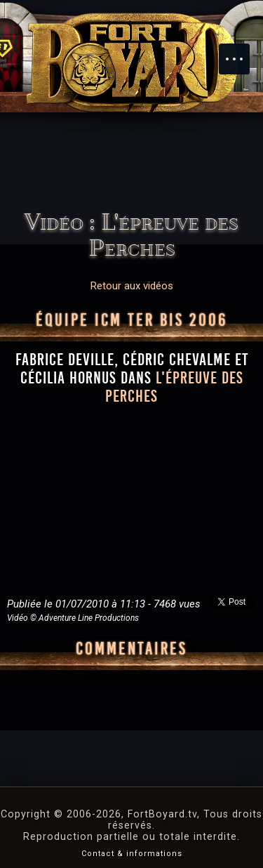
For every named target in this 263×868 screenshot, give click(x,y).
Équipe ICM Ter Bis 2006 (132, 320)
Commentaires (131, 649)
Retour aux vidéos (132, 286)
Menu (241, 52)
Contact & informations (132, 854)
